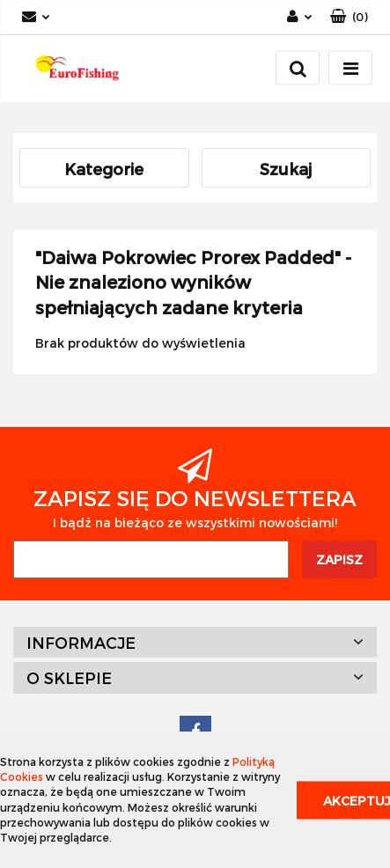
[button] (349, 17)
